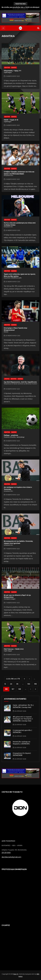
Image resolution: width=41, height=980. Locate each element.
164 (29, 684)
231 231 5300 (6, 853)
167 (13, 689)
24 (11, 684)
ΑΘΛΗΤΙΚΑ (7, 68)
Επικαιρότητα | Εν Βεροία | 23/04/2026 (22, 754)
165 (35, 684)
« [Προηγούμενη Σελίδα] (29, 679)
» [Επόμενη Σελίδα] (31, 689)
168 (20, 689)
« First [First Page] (24, 679)
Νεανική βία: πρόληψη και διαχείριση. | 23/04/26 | (21, 743)
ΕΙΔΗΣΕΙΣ (14, 68)
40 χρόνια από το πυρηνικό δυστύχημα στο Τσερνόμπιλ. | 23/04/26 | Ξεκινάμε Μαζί (23, 719)
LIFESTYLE (7, 379)
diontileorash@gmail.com (11, 857)
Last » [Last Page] (36, 689)
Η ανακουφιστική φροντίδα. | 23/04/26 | (22, 731)
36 (17, 684)
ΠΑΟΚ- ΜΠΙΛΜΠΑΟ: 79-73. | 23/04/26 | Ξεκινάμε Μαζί (23, 706)
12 (5, 684)
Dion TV (16, 974)
